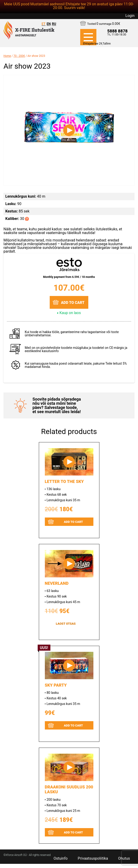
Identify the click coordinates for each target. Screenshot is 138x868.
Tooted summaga (104, 24)
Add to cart (73, 303)
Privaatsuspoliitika (93, 858)
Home (7, 56)
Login (130, 16)
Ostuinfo (61, 858)
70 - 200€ (19, 56)
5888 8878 (117, 31)
